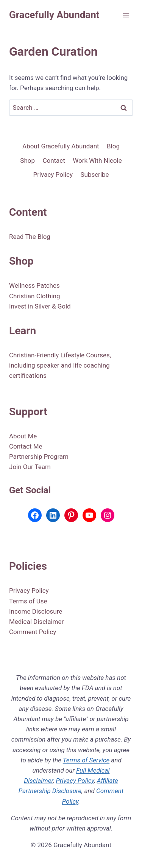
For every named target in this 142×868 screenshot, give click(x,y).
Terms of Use (28, 601)
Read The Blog (30, 237)
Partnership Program (39, 457)
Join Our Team (30, 467)
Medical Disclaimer (36, 622)
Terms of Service (86, 760)
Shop (27, 161)
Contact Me (26, 446)
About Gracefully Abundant (61, 146)
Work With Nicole (97, 161)
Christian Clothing (35, 296)
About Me (23, 436)
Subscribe (94, 175)
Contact (54, 161)
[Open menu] (126, 15)
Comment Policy (33, 632)
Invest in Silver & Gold (40, 306)
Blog (113, 146)
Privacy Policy (53, 175)
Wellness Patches (34, 285)
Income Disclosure (36, 611)
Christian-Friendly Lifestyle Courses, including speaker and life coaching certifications (60, 365)
